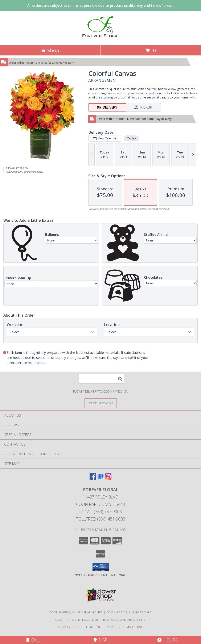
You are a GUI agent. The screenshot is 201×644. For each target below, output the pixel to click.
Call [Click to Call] (34, 640)
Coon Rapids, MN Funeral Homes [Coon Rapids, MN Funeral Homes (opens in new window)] (76, 612)
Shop (50, 50)
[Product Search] (101, 379)
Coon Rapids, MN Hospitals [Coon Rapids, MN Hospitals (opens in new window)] (129, 612)
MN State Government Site (124, 620)
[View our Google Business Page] (100, 479)
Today (132, 138)
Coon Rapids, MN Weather (77, 620)
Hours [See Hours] (167, 640)
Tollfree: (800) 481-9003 (101, 519)
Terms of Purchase (102, 627)
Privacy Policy (70, 627)
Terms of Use (132, 627)
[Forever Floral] (100, 39)
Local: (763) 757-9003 (100, 512)
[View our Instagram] (108, 479)
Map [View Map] (100, 640)
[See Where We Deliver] (100, 403)
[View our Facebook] (93, 479)
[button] (101, 567)
